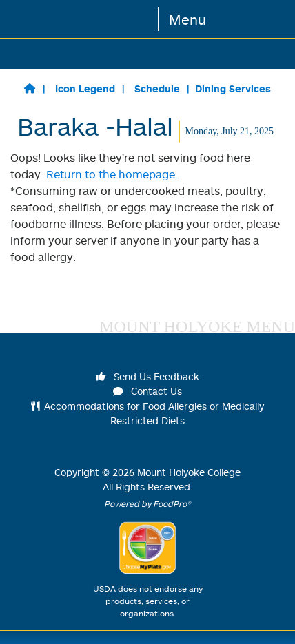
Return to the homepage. (112, 174)
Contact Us (147, 391)
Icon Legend (85, 89)
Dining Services (233, 89)
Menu (187, 19)
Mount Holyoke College (189, 472)
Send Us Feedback (147, 376)
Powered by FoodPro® (147, 504)
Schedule (157, 89)
